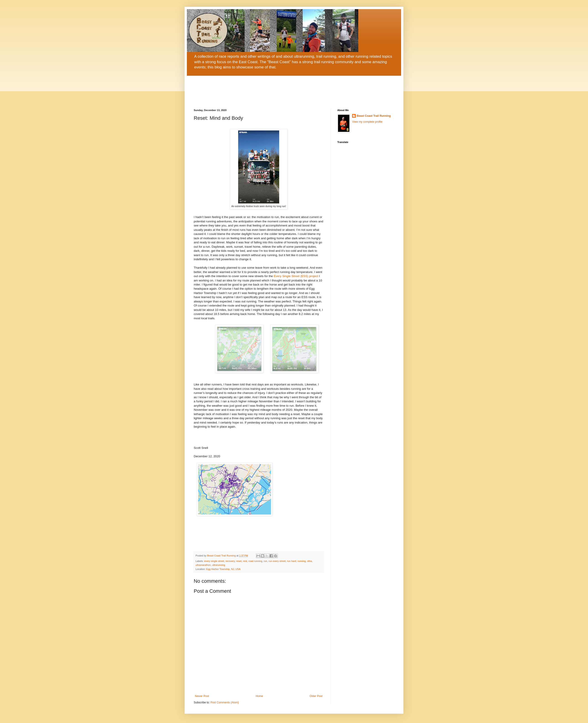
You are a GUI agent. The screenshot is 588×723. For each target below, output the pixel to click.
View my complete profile (367, 122)
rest (245, 561)
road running (255, 561)
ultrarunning (219, 565)
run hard (291, 561)
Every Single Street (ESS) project (296, 276)
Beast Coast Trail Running (374, 116)
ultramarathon (203, 565)
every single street (214, 561)
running (302, 561)
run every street (277, 561)
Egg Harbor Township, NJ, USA (223, 569)
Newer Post (202, 696)
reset (239, 561)
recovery (230, 561)
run (266, 561)
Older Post (316, 696)
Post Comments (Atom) (225, 702)
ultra (310, 561)
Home (259, 696)
